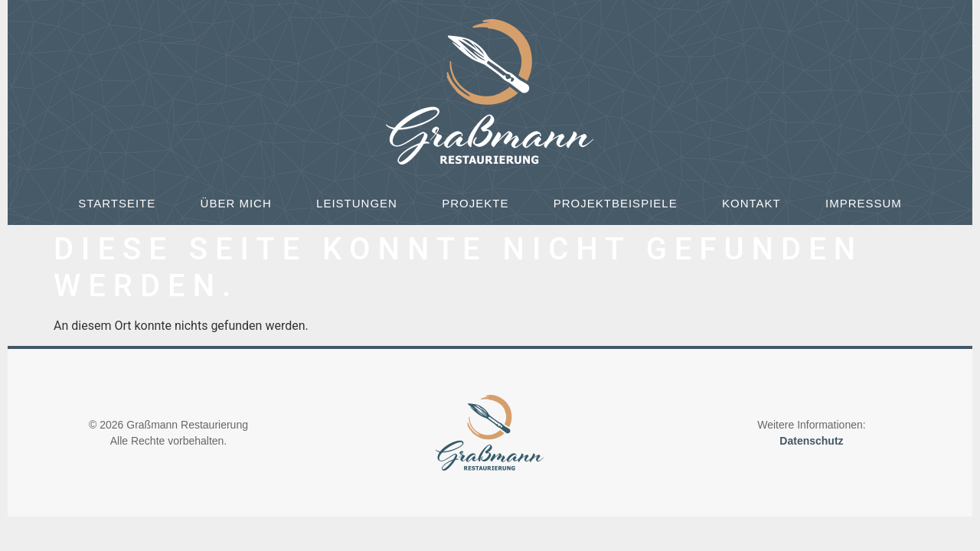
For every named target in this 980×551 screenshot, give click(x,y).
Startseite (117, 203)
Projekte (475, 203)
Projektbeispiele (616, 203)
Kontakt (751, 203)
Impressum (864, 203)
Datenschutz (811, 441)
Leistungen (357, 203)
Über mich (236, 203)
